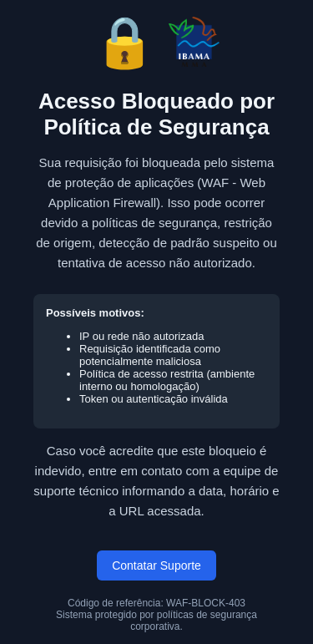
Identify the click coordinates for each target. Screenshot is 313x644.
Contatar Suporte (156, 565)
